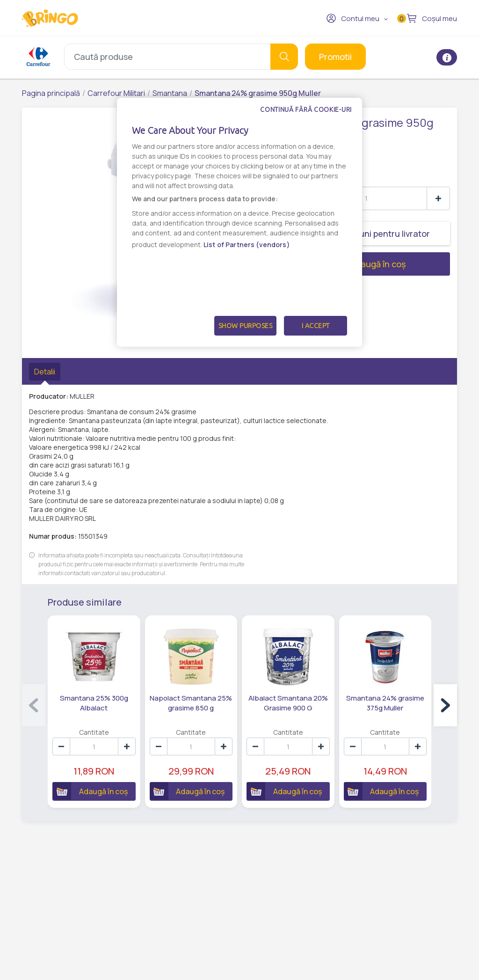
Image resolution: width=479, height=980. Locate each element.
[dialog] (239, 222)
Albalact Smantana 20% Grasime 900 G (288, 703)
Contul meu (353, 18)
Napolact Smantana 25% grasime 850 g (191, 703)
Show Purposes (246, 326)
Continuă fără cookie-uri (306, 110)
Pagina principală (51, 93)
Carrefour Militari (116, 93)
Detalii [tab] (45, 372)
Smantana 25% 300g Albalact (94, 703)
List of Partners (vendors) (247, 245)
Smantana (170, 93)
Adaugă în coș (344, 264)
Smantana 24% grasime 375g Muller (385, 703)
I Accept (316, 326)
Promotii (335, 57)
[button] (445, 705)
